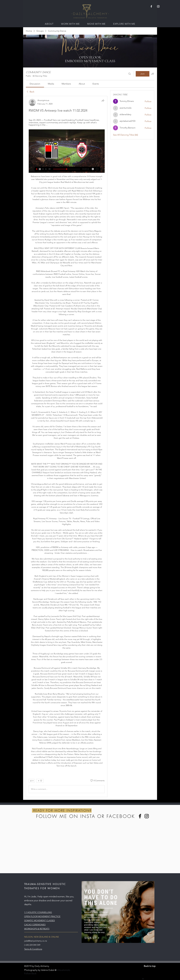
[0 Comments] (97, 781)
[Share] (103, 100)
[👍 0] (32, 781)
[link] (35, 84)
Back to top (150, 966)
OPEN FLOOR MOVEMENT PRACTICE (42, 916)
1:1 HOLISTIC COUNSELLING (38, 912)
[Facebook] (140, 816)
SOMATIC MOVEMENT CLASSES (39, 921)
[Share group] (153, 74)
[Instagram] (147, 816)
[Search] (130, 74)
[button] (49, 24)
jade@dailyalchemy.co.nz (36, 941)
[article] (67, 446)
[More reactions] (40, 781)
